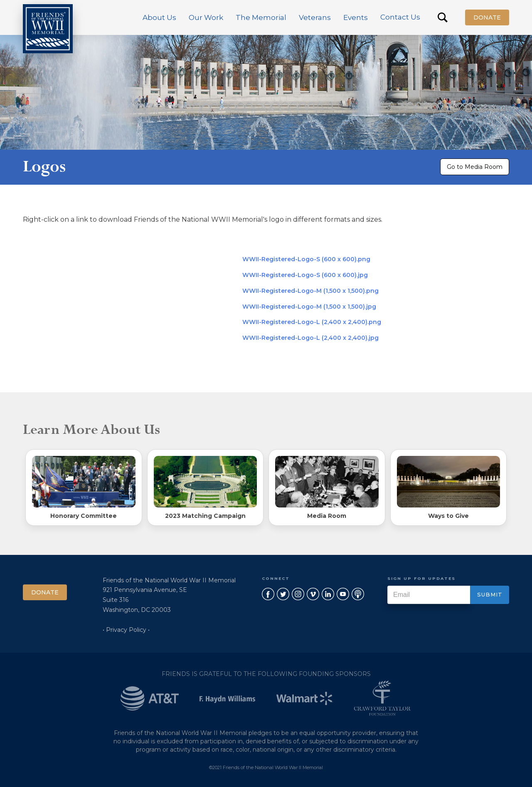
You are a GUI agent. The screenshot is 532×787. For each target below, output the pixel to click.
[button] (159, 17)
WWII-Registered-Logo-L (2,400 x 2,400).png (312, 322)
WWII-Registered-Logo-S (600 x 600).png (306, 259)
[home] (48, 29)
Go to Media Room (475, 167)
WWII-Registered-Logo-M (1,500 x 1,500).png (310, 291)
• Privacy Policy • (126, 630)
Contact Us (400, 17)
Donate (487, 17)
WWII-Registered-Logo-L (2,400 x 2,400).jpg (310, 338)
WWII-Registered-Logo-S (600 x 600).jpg (305, 275)
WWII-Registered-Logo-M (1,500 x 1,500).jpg (309, 307)
